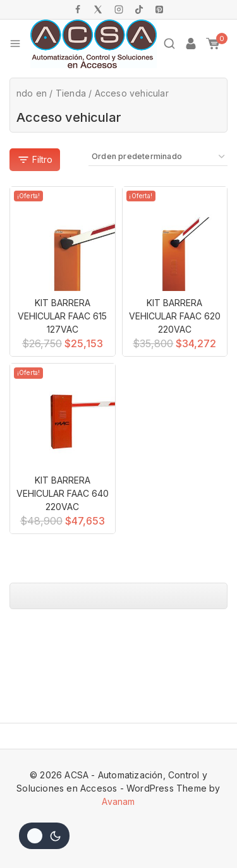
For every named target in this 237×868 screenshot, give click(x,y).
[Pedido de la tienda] (158, 157)
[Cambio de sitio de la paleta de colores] (44, 836)
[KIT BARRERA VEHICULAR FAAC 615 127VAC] (63, 239)
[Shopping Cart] (217, 44)
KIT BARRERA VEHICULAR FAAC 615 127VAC (62, 316)
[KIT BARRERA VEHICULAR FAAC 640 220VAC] (63, 416)
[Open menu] (15, 44)
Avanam (118, 801)
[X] (98, 9)
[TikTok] (139, 9)
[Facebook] (78, 9)
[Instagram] (119, 9)
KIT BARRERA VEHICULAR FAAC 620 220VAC (175, 316)
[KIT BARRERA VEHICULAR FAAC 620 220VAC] (175, 239)
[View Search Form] (169, 44)
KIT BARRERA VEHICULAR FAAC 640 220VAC (63, 493)
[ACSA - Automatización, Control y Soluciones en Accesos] (94, 44)
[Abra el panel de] (35, 160)
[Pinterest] (159, 9)
